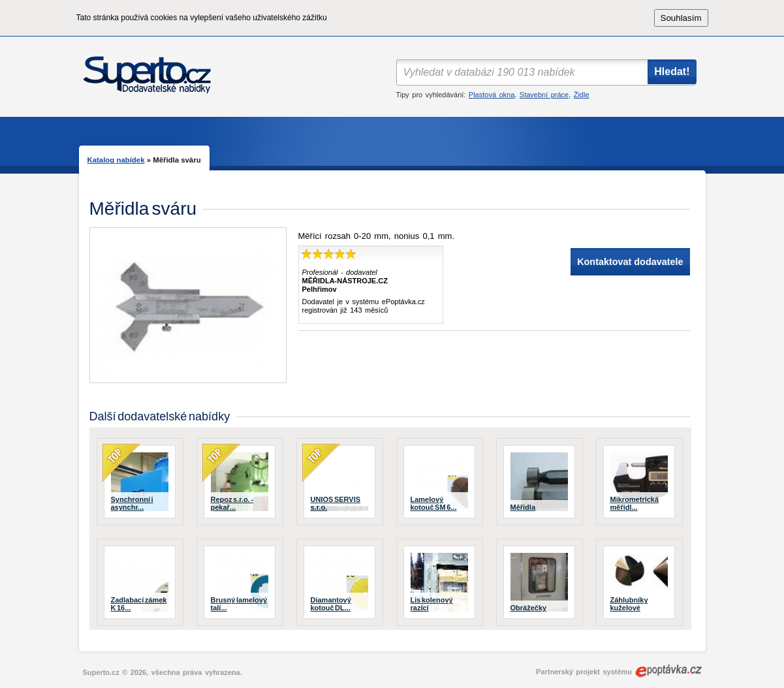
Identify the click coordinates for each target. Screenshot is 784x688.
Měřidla (523, 507)
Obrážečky (529, 608)
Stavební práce (544, 95)
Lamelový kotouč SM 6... (434, 503)
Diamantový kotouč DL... (331, 604)
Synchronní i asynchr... (132, 503)
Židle (582, 95)
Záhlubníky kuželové (629, 604)
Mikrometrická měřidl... (635, 503)
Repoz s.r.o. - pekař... (232, 503)
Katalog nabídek (116, 160)
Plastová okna (492, 95)
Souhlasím (681, 18)
